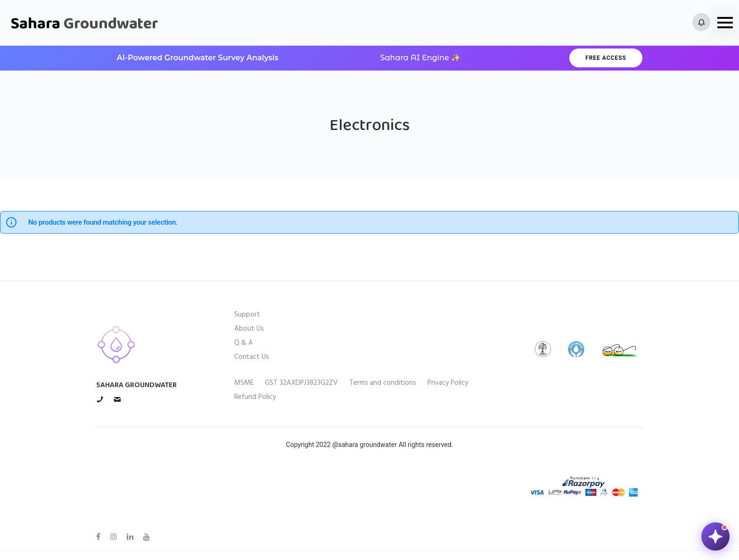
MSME (244, 383)
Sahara (84, 23)
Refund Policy (255, 397)
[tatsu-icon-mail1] (117, 399)
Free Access (606, 58)
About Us (249, 329)
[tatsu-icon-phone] (101, 399)
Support (247, 315)
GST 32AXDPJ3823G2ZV (301, 383)
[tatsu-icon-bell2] (701, 23)
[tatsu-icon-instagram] (115, 537)
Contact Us (252, 357)
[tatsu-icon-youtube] (147, 537)
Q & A (244, 343)
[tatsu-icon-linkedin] (131, 537)
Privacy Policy (448, 383)
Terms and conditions (383, 383)
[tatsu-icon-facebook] (100, 537)
